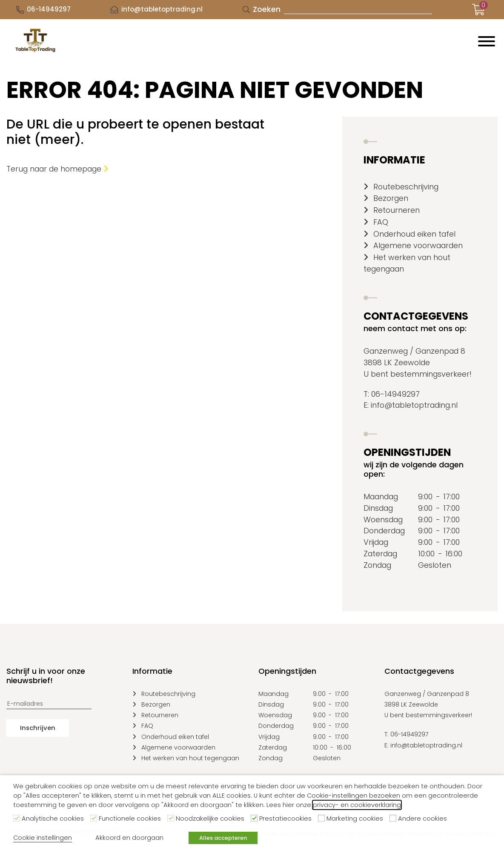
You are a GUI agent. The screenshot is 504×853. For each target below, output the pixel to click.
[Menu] (487, 41)
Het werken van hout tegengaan (190, 758)
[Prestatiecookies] (254, 818)
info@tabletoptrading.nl (162, 9)
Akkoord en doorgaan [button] (129, 838)
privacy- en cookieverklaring (357, 805)
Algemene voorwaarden (418, 245)
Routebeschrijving (406, 187)
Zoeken (267, 9)
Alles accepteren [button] (223, 838)
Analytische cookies (53, 819)
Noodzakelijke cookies (210, 819)
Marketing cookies (355, 819)
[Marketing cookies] (321, 818)
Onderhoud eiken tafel (414, 234)
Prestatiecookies (285, 819)
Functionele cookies (130, 819)
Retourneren (397, 210)
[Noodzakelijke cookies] (171, 818)
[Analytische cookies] (17, 818)
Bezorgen (391, 198)
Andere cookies (422, 819)
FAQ (381, 222)
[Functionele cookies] (94, 818)
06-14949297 (49, 9)
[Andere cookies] (393, 818)
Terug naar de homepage (57, 169)
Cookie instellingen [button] (43, 838)
